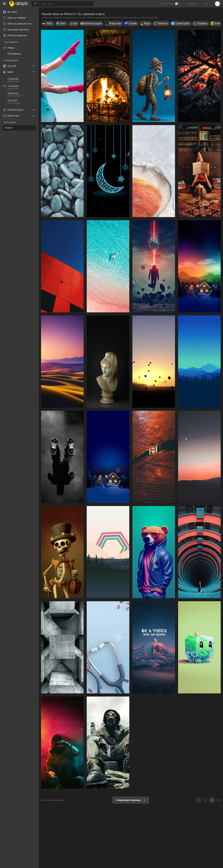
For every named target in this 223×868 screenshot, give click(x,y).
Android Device (13, 110)
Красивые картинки (16, 29)
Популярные (14, 54)
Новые (11, 48)
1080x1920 (13, 93)
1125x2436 (23, 86)
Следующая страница (131, 800)
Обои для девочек (15, 35)
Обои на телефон (14, 18)
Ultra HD (10, 66)
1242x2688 (13, 79)
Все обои (10, 12)
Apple (8, 72)
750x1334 (12, 100)
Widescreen (11, 116)
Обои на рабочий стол (17, 24)
